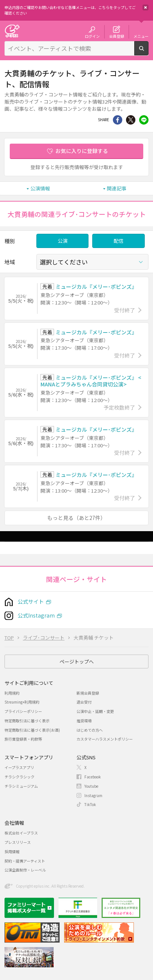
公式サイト (31, 601)
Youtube (91, 786)
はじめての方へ (90, 730)
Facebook (93, 777)
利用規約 (12, 693)
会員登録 (117, 36)
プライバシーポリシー (23, 711)
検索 (148, 52)
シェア (118, 120)
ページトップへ (77, 661)
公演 (63, 241)
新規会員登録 (88, 693)
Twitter (131, 120)
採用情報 (12, 852)
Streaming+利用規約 (22, 702)
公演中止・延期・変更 (95, 711)
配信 (118, 241)
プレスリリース (18, 842)
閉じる (145, 7)
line (144, 120)
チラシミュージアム (21, 786)
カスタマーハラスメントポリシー (105, 739)
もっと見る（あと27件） (76, 518)
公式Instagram (36, 615)
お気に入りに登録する (82, 151)
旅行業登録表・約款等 (23, 739)
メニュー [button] (141, 36)
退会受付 (84, 702)
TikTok (90, 804)
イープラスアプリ (19, 767)
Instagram (93, 795)
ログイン (92, 36)
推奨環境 (84, 721)
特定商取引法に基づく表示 (27, 721)
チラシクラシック (19, 777)
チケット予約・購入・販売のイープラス (12, 31)
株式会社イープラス (21, 833)
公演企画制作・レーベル (25, 870)
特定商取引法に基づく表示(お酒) (32, 730)
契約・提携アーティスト (25, 861)
